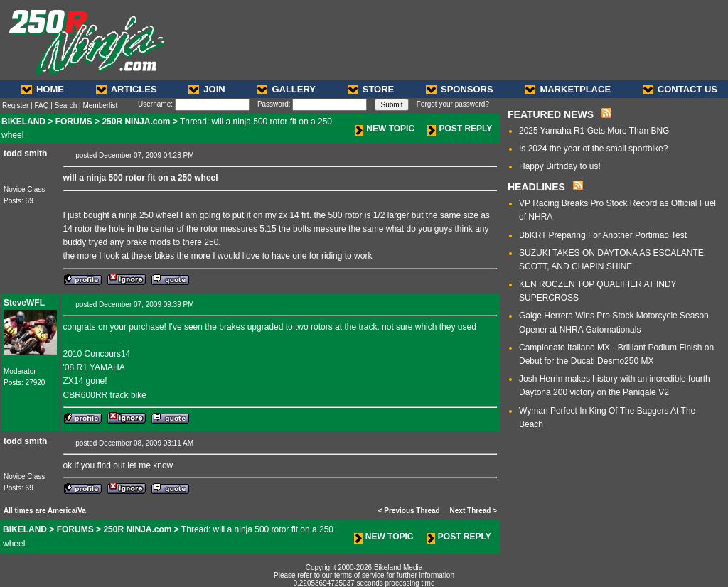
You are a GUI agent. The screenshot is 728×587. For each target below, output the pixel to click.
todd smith (25, 154)
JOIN (207, 89)
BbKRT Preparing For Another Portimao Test (603, 235)
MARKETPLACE (568, 89)
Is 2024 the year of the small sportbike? (593, 149)
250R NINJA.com (136, 122)
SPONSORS (460, 89)
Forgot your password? (453, 104)
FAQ (41, 106)
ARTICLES (127, 89)
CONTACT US (680, 89)
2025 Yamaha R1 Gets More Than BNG (594, 131)
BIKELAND (23, 122)
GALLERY (286, 89)
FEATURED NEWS (551, 114)
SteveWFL (24, 303)
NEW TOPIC (385, 129)
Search (66, 106)
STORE (371, 89)
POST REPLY (460, 129)
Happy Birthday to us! (560, 166)
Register (15, 106)
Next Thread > (473, 511)
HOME (43, 89)
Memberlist (100, 106)
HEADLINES (536, 187)
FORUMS (74, 122)
